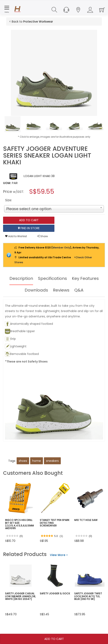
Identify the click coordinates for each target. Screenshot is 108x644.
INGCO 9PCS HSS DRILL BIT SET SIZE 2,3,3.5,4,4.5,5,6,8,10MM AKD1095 (20, 524)
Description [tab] (21, 278)
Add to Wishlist (16, 236)
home (37, 461)
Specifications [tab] (52, 278)
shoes (23, 461)
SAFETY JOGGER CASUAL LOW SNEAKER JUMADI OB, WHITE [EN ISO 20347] (21, 596)
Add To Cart (54, 639)
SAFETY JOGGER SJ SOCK (55, 593)
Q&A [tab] (79, 290)
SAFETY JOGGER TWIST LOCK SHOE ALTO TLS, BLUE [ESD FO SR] (88, 596)
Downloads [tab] (36, 290)
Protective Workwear (38, 22)
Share (43, 236)
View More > (59, 555)
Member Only (61, 248)
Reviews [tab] (61, 290)
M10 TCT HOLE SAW (86, 520)
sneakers (52, 461)
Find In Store (29, 228)
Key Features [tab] (85, 278)
